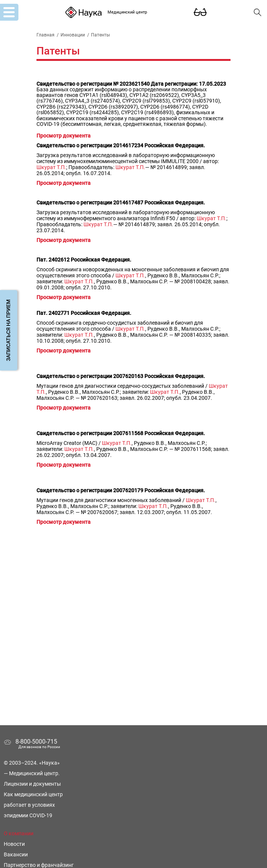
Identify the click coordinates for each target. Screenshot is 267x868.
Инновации (73, 35)
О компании (19, 833)
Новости (14, 844)
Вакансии (16, 854)
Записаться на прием (8, 330)
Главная (46, 35)
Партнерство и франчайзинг (39, 865)
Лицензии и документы (32, 784)
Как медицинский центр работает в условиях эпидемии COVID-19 (33, 805)
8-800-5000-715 (36, 742)
